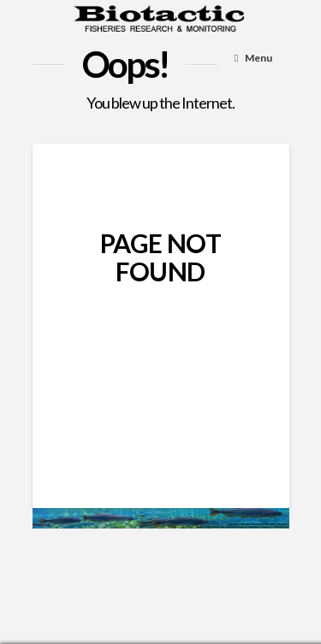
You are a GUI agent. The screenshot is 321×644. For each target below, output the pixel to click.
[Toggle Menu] (253, 59)
